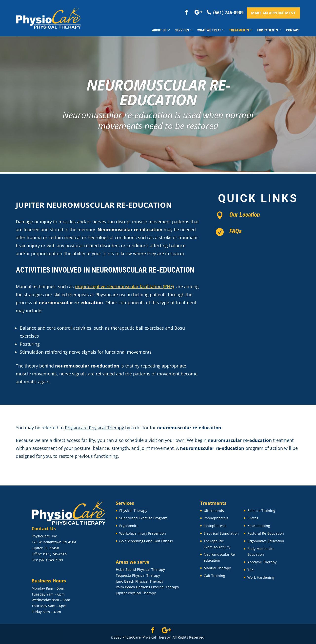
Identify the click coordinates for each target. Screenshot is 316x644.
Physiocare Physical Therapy (94, 428)
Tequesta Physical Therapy (138, 575)
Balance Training (261, 511)
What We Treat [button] (211, 30)
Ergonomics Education (266, 541)
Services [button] (184, 30)
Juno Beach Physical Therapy (139, 581)
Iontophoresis (215, 526)
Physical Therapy (133, 511)
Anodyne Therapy (262, 562)
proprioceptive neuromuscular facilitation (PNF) (124, 286)
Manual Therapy (217, 568)
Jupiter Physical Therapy (136, 593)
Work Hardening (261, 577)
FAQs (236, 231)
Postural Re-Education (266, 533)
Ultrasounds (214, 511)
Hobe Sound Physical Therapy (140, 569)
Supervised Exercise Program (143, 518)
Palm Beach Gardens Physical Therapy (147, 587)
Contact (293, 30)
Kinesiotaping (259, 526)
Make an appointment (273, 13)
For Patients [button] (269, 30)
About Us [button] (161, 30)
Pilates (253, 518)
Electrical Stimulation (221, 533)
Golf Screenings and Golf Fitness (146, 541)
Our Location (245, 215)
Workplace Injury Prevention (143, 533)
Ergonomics (129, 526)
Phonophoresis (216, 518)
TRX (250, 570)
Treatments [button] (241, 30)
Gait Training (214, 576)
